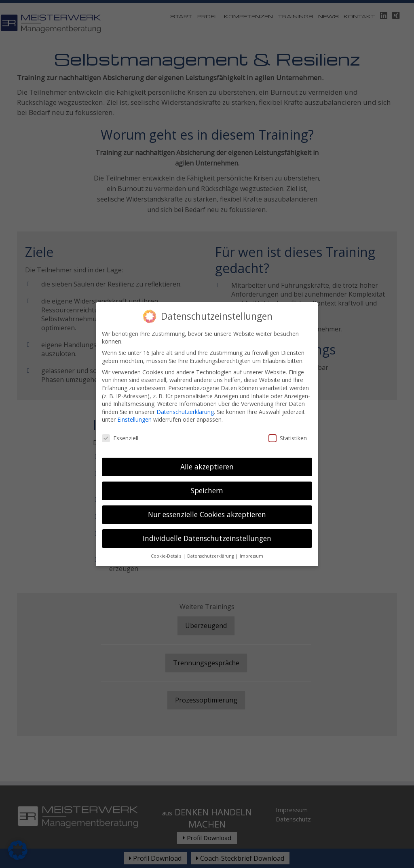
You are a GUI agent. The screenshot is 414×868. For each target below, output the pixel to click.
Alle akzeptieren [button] (207, 458)
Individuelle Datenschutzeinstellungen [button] (207, 529)
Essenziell (120, 429)
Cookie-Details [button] (167, 547)
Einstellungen (134, 411)
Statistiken (288, 429)
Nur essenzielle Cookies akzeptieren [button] (207, 505)
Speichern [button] (207, 482)
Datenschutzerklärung (185, 403)
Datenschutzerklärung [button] (211, 547)
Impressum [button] (251, 547)
